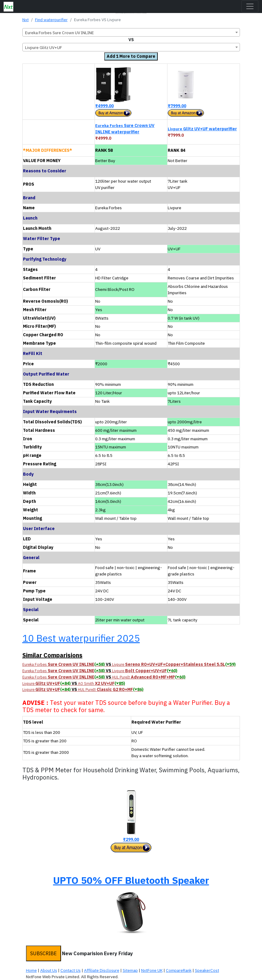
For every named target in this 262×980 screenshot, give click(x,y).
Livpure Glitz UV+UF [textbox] (44, 47)
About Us (49, 970)
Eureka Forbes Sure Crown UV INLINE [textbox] (60, 33)
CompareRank (179, 970)
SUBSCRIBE (44, 953)
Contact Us (71, 970)
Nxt (26, 20)
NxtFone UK (152, 970)
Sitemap (130, 970)
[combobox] (131, 32)
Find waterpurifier (51, 20)
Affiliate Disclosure (102, 970)
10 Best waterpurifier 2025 (81, 638)
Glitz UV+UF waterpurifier (202, 129)
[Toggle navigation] (250, 6)
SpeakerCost (207, 970)
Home (31, 970)
